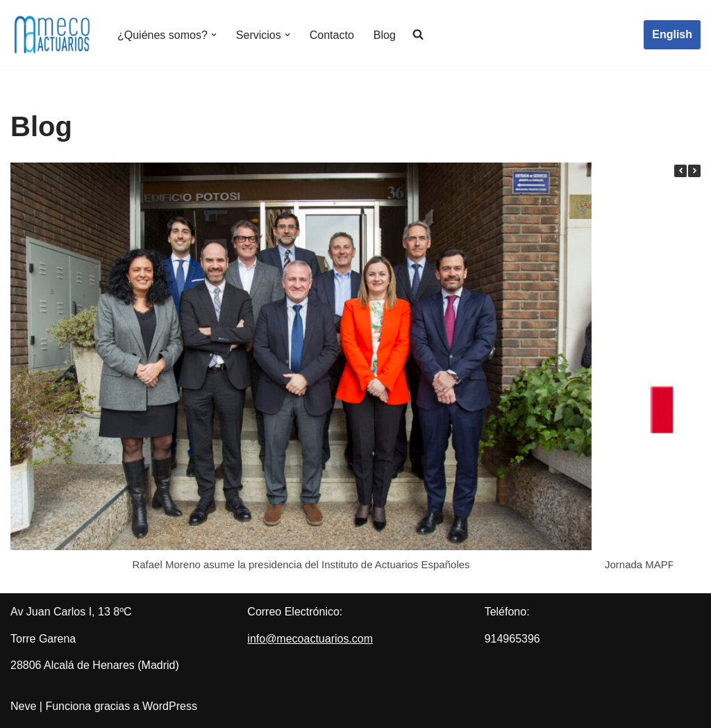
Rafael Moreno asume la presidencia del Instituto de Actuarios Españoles (301, 564)
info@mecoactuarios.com (310, 639)
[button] (214, 35)
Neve (23, 706)
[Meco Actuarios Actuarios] (52, 35)
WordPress (170, 706)
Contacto (332, 35)
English (672, 34)
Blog (385, 35)
